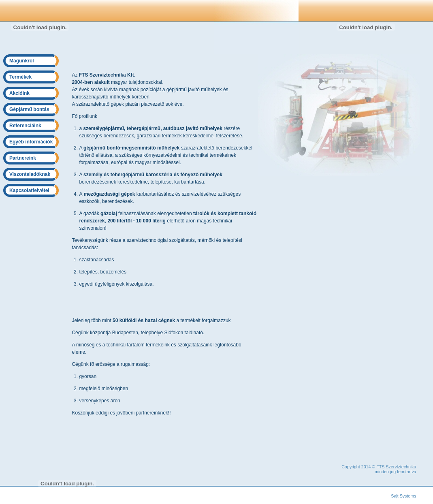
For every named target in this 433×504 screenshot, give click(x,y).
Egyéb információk (31, 142)
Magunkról (22, 61)
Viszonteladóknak (30, 174)
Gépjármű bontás (29, 109)
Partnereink (23, 158)
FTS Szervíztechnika (396, 467)
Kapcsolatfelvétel (29, 190)
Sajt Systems (403, 496)
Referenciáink (25, 126)
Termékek (20, 77)
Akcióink (19, 93)
